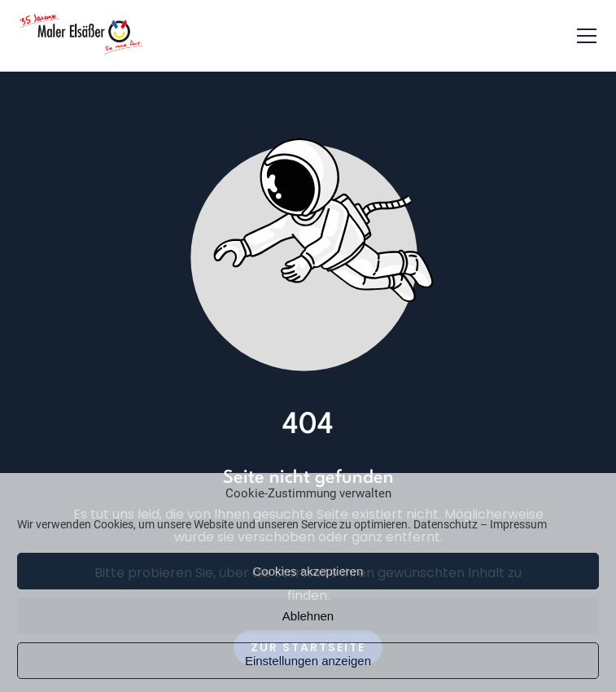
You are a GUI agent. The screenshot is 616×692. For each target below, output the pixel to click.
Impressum (518, 524)
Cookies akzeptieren (308, 571)
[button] (587, 36)
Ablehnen (308, 616)
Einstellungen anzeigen (308, 661)
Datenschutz (446, 524)
